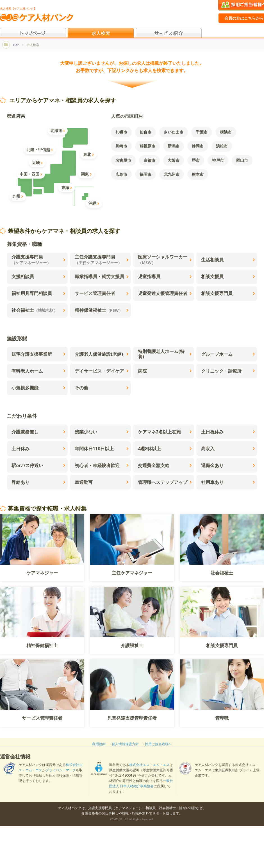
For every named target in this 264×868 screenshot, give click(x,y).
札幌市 (121, 132)
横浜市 (226, 132)
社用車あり (228, 482)
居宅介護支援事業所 (38, 354)
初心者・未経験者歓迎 (102, 465)
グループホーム (228, 354)
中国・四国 (31, 174)
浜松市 (222, 146)
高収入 (228, 449)
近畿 (37, 162)
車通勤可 (102, 482)
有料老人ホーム (38, 371)
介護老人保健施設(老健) (102, 354)
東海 (67, 187)
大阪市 (174, 160)
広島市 (121, 174)
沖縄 (94, 203)
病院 (165, 371)
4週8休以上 (165, 449)
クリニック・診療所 (228, 371)
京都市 (149, 160)
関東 (86, 174)
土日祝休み (228, 432)
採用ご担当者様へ (158, 744)
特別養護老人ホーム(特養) (165, 354)
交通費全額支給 (165, 465)
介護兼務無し (38, 432)
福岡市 (145, 174)
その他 (102, 388)
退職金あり (228, 465)
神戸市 (218, 160)
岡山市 (242, 160)
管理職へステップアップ (165, 482)
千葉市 (202, 132)
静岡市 (198, 146)
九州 (18, 196)
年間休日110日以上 (102, 449)
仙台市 (145, 132)
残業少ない (102, 432)
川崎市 (121, 146)
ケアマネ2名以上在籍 (165, 432)
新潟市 (174, 146)
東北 (88, 154)
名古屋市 (123, 160)
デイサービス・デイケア (102, 371)
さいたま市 (174, 132)
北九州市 (172, 174)
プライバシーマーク (61, 770)
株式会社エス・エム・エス (149, 765)
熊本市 (198, 174)
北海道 (58, 131)
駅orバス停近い (38, 465)
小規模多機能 (38, 388)
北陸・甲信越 (40, 150)
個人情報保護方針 (125, 744)
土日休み (38, 449)
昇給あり (38, 482)
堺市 (196, 160)
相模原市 (147, 146)
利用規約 (99, 744)
